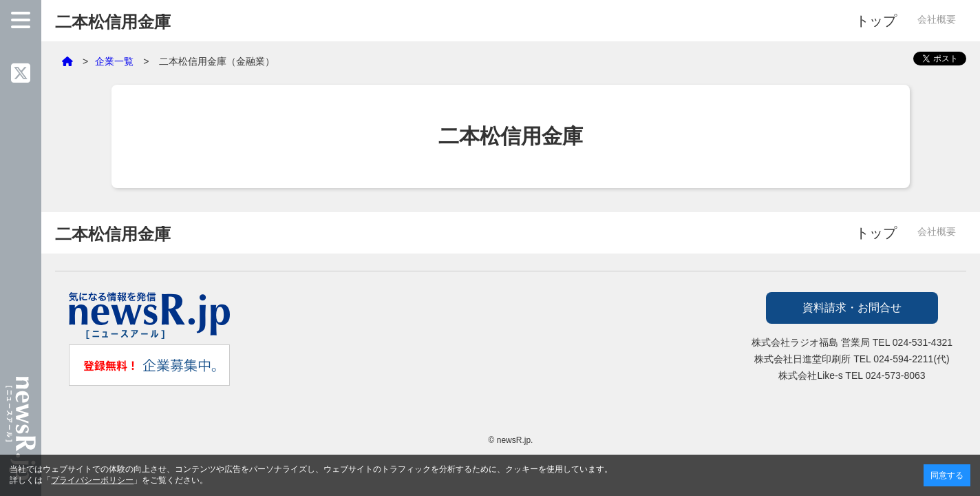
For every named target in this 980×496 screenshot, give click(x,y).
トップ (876, 21)
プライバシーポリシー (92, 480)
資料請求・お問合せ (852, 308)
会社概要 (937, 19)
